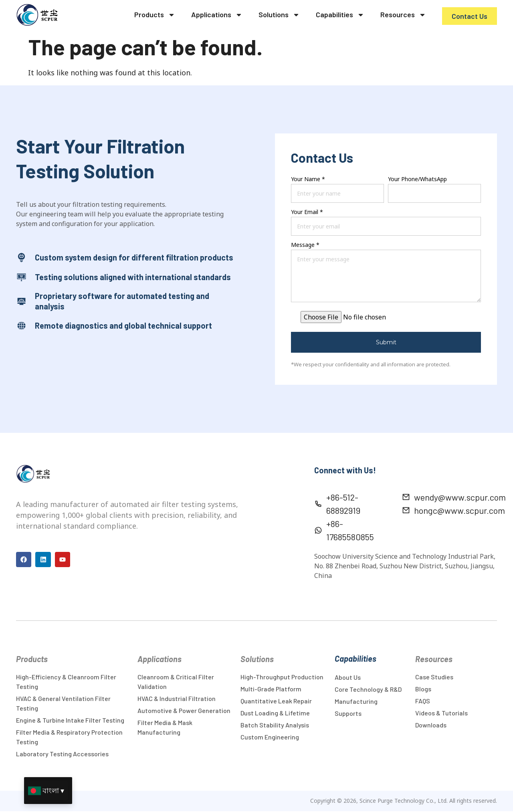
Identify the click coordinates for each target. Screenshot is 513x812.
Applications (217, 15)
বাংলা (51, 790)
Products (155, 15)
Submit (386, 342)
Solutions (279, 15)
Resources (403, 15)
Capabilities (340, 15)
